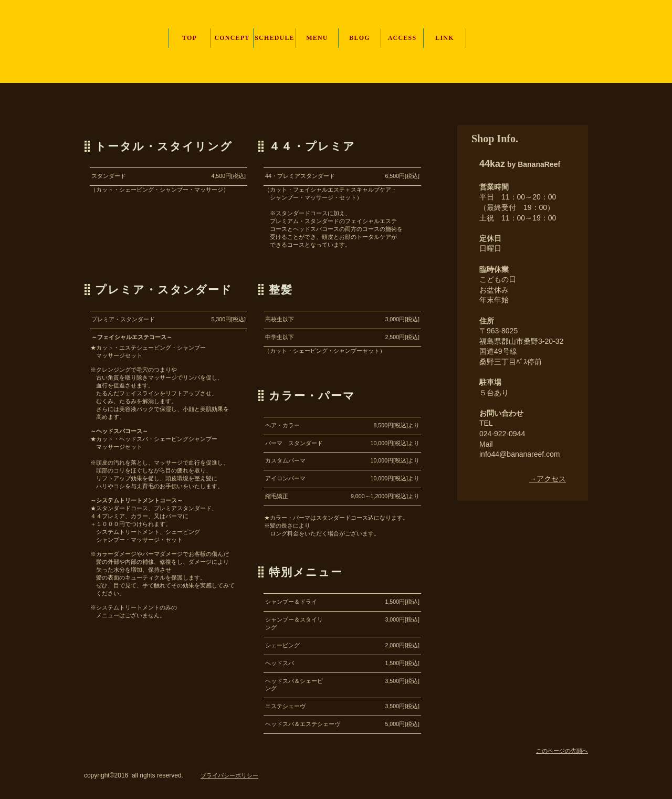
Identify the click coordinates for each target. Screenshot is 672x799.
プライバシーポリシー (229, 775)
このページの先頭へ (562, 751)
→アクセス (548, 479)
